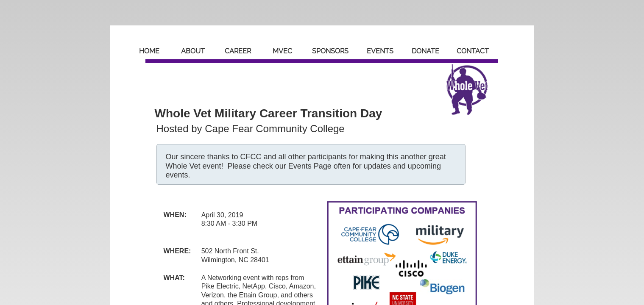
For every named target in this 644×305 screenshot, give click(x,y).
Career (238, 51)
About (193, 51)
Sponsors (330, 51)
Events (380, 51)
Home (149, 51)
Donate (425, 51)
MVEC (282, 51)
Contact (473, 51)
